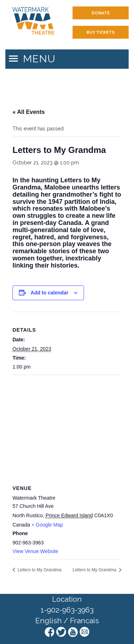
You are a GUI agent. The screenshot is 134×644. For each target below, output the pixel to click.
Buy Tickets (101, 32)
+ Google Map (47, 525)
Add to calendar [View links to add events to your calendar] (50, 293)
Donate (101, 13)
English (49, 621)
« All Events (29, 112)
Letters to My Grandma (39, 570)
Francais (85, 621)
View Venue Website (35, 551)
